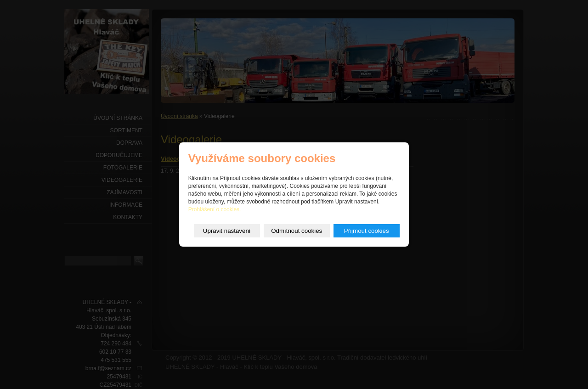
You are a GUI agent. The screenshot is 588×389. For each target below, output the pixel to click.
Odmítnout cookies (297, 231)
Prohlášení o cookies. (215, 209)
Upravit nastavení (227, 231)
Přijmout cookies (367, 231)
